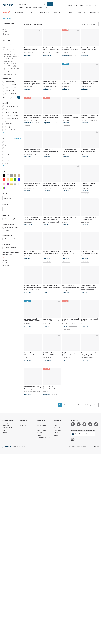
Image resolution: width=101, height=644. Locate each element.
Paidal (83, 53)
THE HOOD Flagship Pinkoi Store (35, 290)
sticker (46, 8)
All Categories (7, 19)
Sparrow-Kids (85, 222)
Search (50, 4)
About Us (56, 423)
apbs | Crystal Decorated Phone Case (55, 222)
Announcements (41, 428)
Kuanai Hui (85, 188)
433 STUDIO (66, 120)
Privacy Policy (41, 433)
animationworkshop (30, 154)
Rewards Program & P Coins (43, 438)
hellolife (46, 120)
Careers (56, 433)
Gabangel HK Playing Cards (90, 120)
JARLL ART (66, 154)
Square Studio (29, 222)
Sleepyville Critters (68, 188)
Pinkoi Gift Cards (7, 428)
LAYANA (30, 53)
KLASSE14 (66, 86)
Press (55, 425)
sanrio (5, 260)
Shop (4, 29)
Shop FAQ (23, 425)
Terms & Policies (41, 430)
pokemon (6, 265)
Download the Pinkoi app (83, 434)
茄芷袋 (40, 8)
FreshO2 (65, 53)
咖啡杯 (35, 8)
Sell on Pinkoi (73, 5)
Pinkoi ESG (57, 428)
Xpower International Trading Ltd (34, 256)
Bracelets (6, 263)
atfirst (64, 256)
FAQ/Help (39, 423)
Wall (4, 430)
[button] (19, 97)
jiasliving (84, 256)
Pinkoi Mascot (58, 430)
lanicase (46, 290)
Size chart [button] (17, 139)
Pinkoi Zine (6, 34)
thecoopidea (28, 86)
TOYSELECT (47, 188)
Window (5, 32)
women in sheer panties (25, 8)
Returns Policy (41, 435)
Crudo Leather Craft (31, 120)
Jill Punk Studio (86, 86)
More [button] (4, 132)
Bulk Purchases (41, 425)
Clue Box (65, 222)
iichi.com (56, 435)
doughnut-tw (47, 154)
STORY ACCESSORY (53, 53)
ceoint (45, 256)
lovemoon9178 (29, 188)
